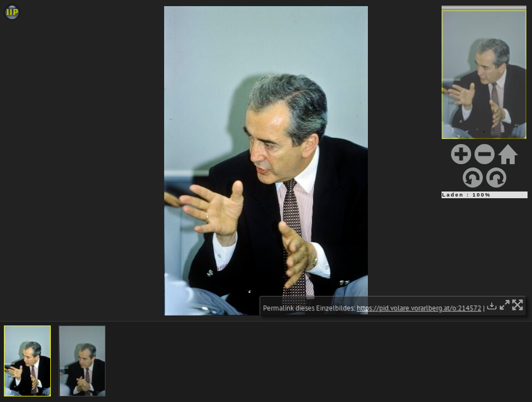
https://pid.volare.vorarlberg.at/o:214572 (419, 308)
